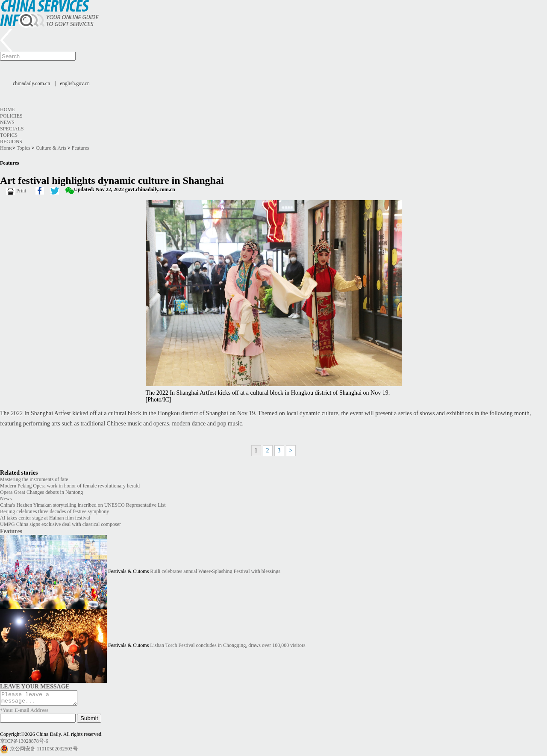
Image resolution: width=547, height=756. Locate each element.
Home (7, 109)
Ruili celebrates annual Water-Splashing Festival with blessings (215, 571)
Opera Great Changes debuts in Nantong (41, 492)
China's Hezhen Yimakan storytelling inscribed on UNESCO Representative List (83, 505)
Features (81, 148)
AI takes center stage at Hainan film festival (45, 518)
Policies (11, 116)
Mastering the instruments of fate (34, 479)
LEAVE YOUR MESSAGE (35, 686)
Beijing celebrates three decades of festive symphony (54, 511)
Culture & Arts (51, 148)
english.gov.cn (75, 83)
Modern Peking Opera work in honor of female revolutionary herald (70, 486)
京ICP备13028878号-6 (24, 744)
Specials (12, 129)
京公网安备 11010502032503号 (44, 751)
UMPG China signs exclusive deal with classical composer (60, 524)
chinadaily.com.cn (31, 83)
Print (21, 191)
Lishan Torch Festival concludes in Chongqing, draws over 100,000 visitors (228, 645)
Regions (11, 142)
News (7, 122)
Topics (9, 135)
